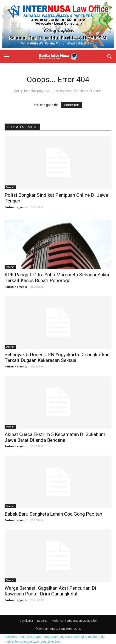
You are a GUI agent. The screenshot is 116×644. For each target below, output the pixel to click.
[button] (110, 57)
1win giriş (40, 641)
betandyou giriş (76, 637)
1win (51, 641)
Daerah (10, 187)
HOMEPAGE (72, 105)
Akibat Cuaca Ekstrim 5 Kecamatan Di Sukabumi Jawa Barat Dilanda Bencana (56, 437)
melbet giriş (96, 637)
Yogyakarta (25, 621)
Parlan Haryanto (16, 207)
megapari (37, 637)
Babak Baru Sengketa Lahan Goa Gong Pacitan (53, 514)
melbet (24, 637)
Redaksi (42, 621)
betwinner (12, 637)
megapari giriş (54, 637)
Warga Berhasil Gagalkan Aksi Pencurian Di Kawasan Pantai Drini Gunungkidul (50, 591)
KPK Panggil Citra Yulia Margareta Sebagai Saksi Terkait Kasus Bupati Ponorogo (57, 278)
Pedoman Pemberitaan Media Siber (75, 621)
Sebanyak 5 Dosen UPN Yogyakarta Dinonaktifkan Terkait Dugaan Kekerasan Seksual (57, 357)
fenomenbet (24, 641)
